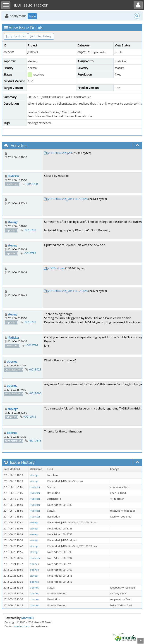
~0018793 (30, 322)
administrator (22, 626)
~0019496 (35, 393)
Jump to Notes (16, 36)
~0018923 (35, 369)
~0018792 (30, 253)
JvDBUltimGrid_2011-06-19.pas (67, 199)
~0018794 (31, 345)
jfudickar (13, 176)
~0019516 (35, 441)
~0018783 (30, 230)
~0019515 (30, 416)
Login (32, 16)
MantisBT (28, 618)
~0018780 (31, 184)
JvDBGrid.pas (56, 268)
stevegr (13, 222)
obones (12, 361)
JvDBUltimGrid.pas (60, 153)
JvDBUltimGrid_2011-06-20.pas (67, 291)
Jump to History (41, 36)
